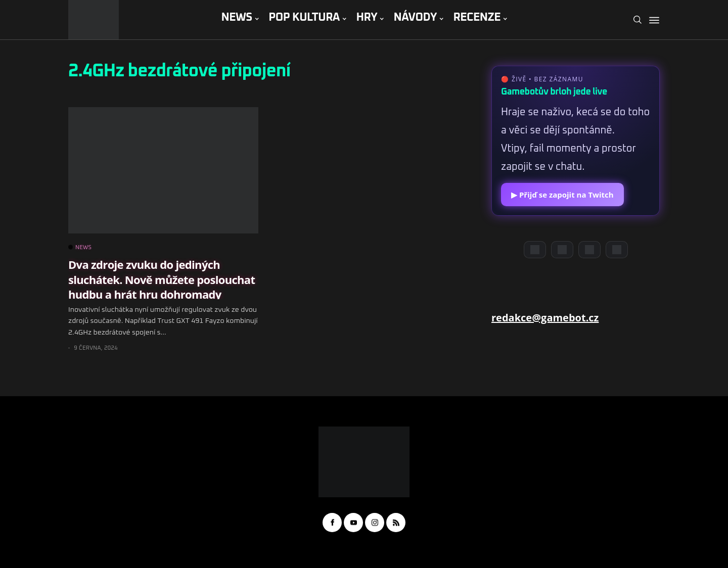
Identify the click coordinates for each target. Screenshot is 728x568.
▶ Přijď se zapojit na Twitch (562, 195)
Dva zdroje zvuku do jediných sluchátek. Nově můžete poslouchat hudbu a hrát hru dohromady (162, 279)
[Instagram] (589, 250)
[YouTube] (562, 250)
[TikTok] (617, 250)
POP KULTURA (304, 18)
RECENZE (477, 18)
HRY (367, 18)
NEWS (236, 18)
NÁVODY (415, 18)
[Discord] (535, 250)
